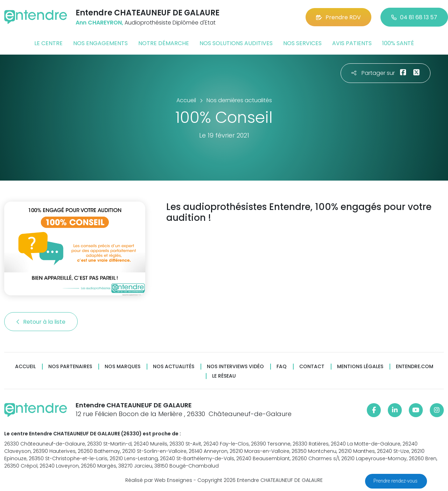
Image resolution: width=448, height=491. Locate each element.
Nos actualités (174, 367)
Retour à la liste (41, 322)
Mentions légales (360, 367)
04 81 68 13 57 (414, 17)
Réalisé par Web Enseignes (159, 480)
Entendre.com (415, 367)
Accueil (25, 367)
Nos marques (122, 367)
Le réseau (224, 376)
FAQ (282, 367)
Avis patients (352, 43)
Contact (312, 367)
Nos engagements (100, 43)
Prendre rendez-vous (396, 481)
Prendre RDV (338, 17)
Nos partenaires (70, 367)
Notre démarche (164, 43)
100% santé (398, 43)
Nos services (302, 43)
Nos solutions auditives (236, 43)
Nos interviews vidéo (235, 367)
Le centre (48, 43)
